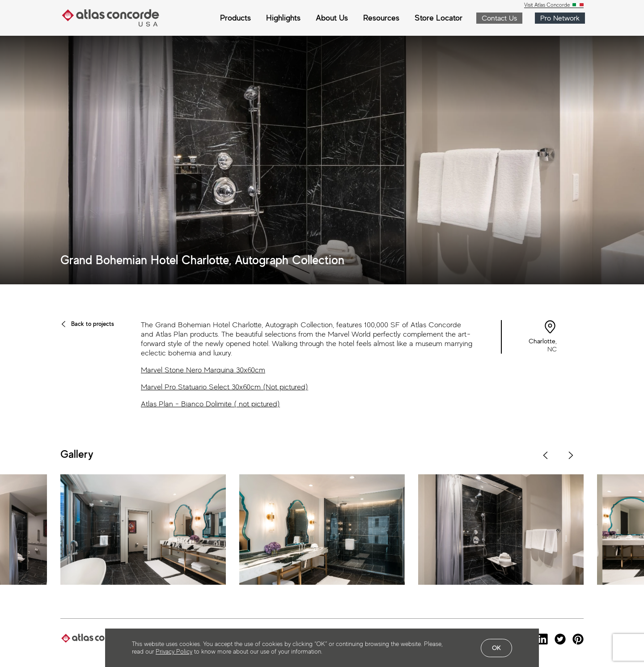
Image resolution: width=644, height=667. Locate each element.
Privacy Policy (174, 651)
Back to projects (87, 324)
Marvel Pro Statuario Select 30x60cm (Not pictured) (225, 387)
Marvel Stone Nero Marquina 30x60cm (203, 370)
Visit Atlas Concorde (548, 5)
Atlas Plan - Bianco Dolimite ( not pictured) (210, 404)
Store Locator (439, 18)
